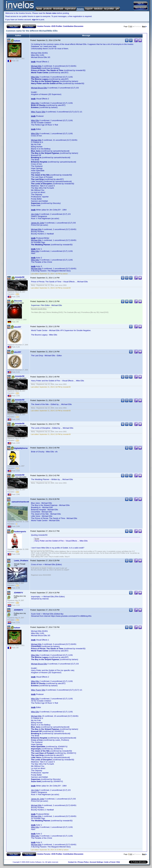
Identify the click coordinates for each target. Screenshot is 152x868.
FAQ (118, 862)
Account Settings (96, 862)
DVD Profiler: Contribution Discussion (68, 26)
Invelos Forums (44, 26)
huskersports (20, 532)
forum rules (51, 13)
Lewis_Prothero (21, 561)
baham (17, 41)
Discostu (18, 301)
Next (144, 26)
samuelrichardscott (20, 502)
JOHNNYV (18, 593)
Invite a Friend (110, 862)
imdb (33, 62)
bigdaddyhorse (21, 448)
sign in (35, 20)
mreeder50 (20, 277)
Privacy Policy (83, 862)
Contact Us (72, 862)
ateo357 (18, 327)
